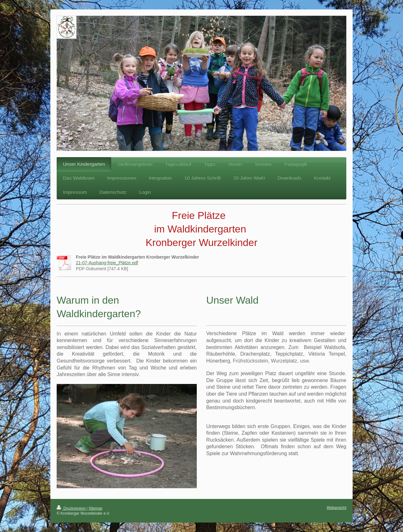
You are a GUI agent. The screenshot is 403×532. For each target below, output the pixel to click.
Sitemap (95, 508)
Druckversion (72, 508)
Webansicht (337, 508)
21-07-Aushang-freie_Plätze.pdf (107, 263)
